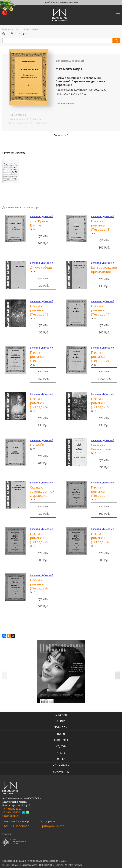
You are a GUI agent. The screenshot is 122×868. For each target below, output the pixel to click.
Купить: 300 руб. (104, 510)
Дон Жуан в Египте (39, 223)
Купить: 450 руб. (43, 375)
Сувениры (61, 740)
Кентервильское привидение (104, 270)
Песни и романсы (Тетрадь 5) (39, 403)
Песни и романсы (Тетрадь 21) (101, 357)
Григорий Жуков (52, 826)
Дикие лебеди (41, 268)
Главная (61, 715)
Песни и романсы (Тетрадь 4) (39, 584)
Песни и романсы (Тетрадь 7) (100, 403)
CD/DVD (61, 746)
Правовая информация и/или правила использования (30, 861)
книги (61, 721)
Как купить (61, 765)
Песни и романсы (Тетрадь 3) (100, 538)
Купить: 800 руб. (43, 240)
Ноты (61, 734)
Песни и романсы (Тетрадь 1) (100, 491)
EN (25, 34)
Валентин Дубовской (70, 61)
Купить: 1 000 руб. (104, 375)
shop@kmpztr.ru (10, 816)
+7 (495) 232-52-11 (12, 809)
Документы (61, 772)
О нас (61, 759)
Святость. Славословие (101, 447)
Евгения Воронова (16, 826)
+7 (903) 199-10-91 (12, 812)
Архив (61, 753)
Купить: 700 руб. (43, 459)
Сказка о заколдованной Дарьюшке (42, 491)
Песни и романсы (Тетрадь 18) (101, 225)
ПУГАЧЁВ (37, 445)
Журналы (61, 727)
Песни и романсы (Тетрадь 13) (40, 310)
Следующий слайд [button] (117, 675)
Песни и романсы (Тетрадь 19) (40, 357)
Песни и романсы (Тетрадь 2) (39, 538)
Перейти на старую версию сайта (61, 2)
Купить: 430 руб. (43, 282)
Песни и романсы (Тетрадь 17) (101, 310)
